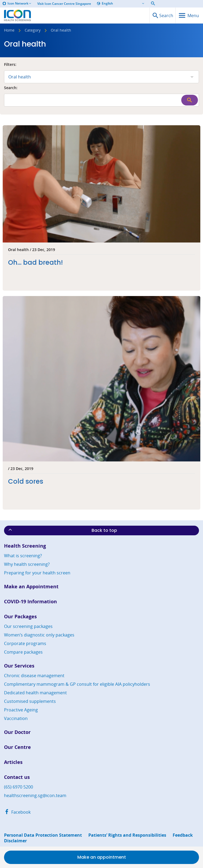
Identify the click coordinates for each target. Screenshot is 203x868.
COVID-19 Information (30, 602)
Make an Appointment (31, 587)
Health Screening (25, 546)
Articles (13, 762)
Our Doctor (17, 732)
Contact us (17, 777)
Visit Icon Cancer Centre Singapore (64, 4)
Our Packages (20, 617)
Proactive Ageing (21, 710)
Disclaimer (15, 841)
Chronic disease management (34, 676)
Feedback (183, 835)
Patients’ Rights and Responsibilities (127, 835)
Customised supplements (30, 701)
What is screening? (23, 556)
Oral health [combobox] (20, 77)
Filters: (10, 65)
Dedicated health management (35, 693)
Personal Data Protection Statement (43, 835)
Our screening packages (28, 626)
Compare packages (23, 652)
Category (33, 31)
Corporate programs (25, 643)
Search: (11, 88)
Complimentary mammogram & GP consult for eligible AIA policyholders (77, 684)
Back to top (62, 530)
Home (9, 31)
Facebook (17, 812)
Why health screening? (27, 564)
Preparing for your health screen (37, 573)
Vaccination (16, 718)
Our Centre (17, 747)
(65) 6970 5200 (19, 787)
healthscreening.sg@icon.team (35, 795)
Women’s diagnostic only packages (39, 635)
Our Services (19, 666)
